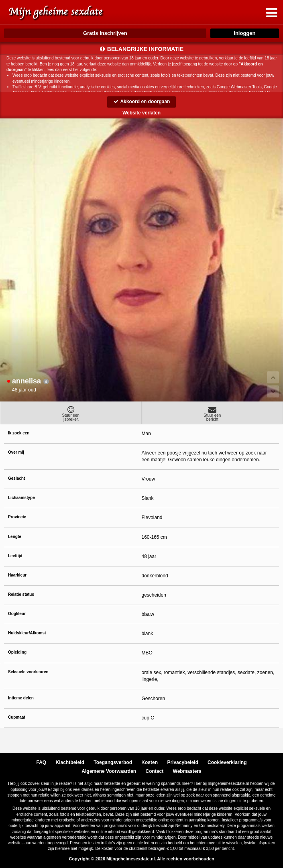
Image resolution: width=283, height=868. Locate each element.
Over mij (16, 452)
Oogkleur (17, 614)
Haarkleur (17, 575)
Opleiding (17, 652)
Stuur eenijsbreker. (71, 414)
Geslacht (16, 478)
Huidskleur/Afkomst (27, 633)
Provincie (17, 517)
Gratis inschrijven (105, 33)
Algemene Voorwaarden (109, 771)
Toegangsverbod (113, 762)
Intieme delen (21, 698)
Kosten (150, 762)
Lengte (15, 537)
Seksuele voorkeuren (28, 672)
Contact (155, 771)
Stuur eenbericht (213, 414)
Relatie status (21, 594)
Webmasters (187, 771)
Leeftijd (15, 556)
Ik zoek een (19, 433)
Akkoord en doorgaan (142, 102)
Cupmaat (17, 717)
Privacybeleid (182, 762)
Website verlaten (141, 113)
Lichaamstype (21, 498)
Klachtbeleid (70, 762)
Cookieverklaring (227, 762)
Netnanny (184, 826)
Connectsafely (212, 826)
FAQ (42, 762)
